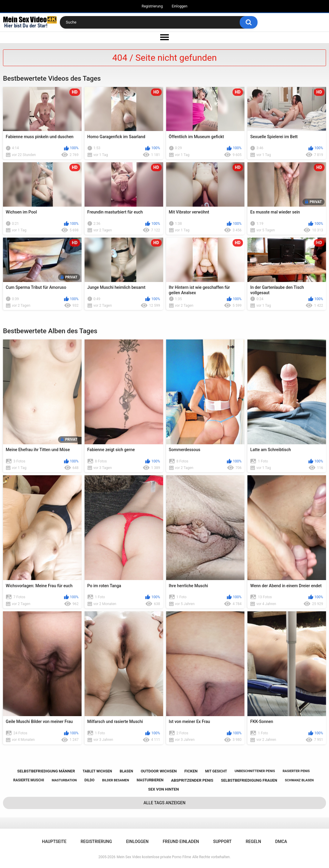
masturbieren (150, 780)
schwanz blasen (299, 780)
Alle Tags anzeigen (164, 803)
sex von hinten (163, 789)
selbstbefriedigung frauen (249, 780)
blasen (126, 771)
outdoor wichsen (159, 771)
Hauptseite (54, 841)
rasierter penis (296, 771)
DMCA (281, 841)
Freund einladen (181, 841)
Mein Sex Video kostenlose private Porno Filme (154, 857)
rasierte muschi (29, 780)
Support (222, 841)
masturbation (64, 780)
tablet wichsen (97, 771)
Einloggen (180, 6)
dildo (90, 780)
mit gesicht (216, 771)
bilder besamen (116, 780)
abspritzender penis (192, 780)
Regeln (253, 841)
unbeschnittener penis (255, 771)
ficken (191, 771)
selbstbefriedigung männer (46, 771)
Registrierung (152, 6)
